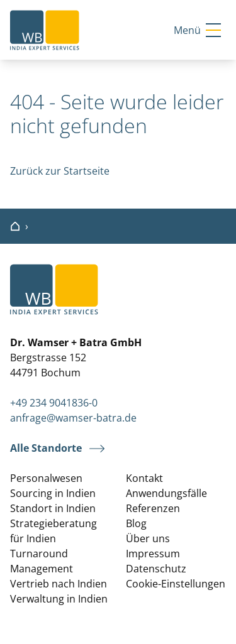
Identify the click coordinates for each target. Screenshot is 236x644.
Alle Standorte (46, 448)
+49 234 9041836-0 (54, 403)
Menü (197, 30)
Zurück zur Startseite (60, 171)
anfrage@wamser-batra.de (73, 418)
